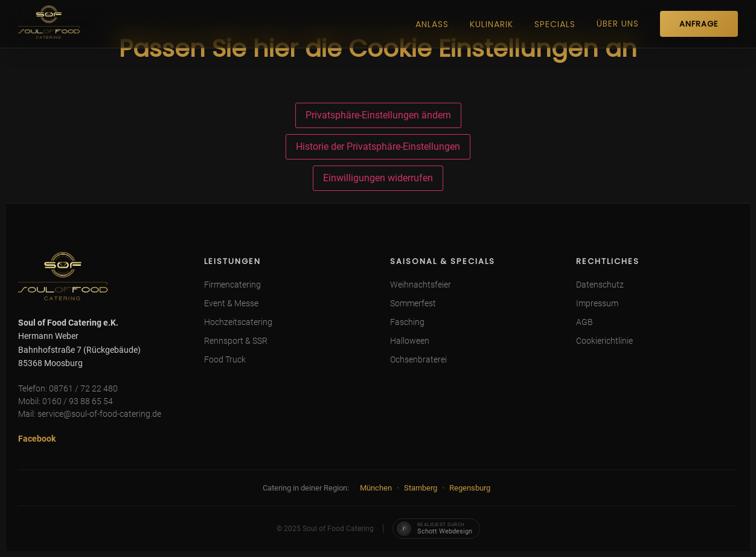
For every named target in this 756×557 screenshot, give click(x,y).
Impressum (597, 303)
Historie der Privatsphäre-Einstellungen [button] (378, 146)
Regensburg (470, 488)
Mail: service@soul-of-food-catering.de (90, 414)
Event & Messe (231, 303)
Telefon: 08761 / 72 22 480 (68, 388)
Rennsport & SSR (236, 341)
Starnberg (421, 488)
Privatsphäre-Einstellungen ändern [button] (378, 115)
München (376, 488)
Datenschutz (600, 285)
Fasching (407, 322)
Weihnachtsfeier (421, 285)
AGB (585, 322)
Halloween (410, 341)
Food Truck (225, 359)
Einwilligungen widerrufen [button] (378, 178)
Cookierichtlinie (604, 341)
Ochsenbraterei (418, 359)
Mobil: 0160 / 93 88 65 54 (66, 401)
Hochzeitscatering (238, 322)
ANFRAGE (699, 24)
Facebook (37, 439)
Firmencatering (232, 285)
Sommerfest (413, 303)
